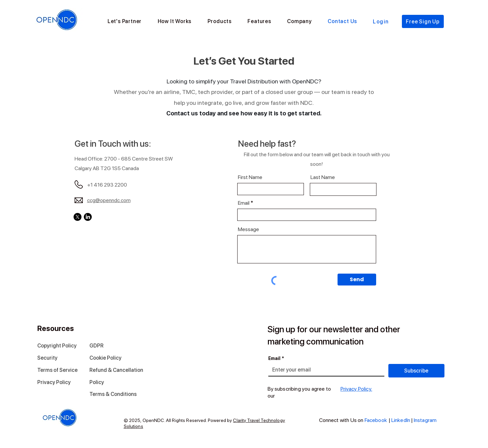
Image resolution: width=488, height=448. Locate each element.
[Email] (324, 370)
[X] (78, 217)
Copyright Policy (57, 346)
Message (248, 229)
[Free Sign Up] (423, 21)
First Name (250, 177)
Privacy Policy (54, 382)
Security (47, 358)
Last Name (323, 177)
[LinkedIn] (88, 217)
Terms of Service (57, 370)
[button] (174, 21)
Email (244, 203)
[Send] (357, 280)
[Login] (382, 21)
